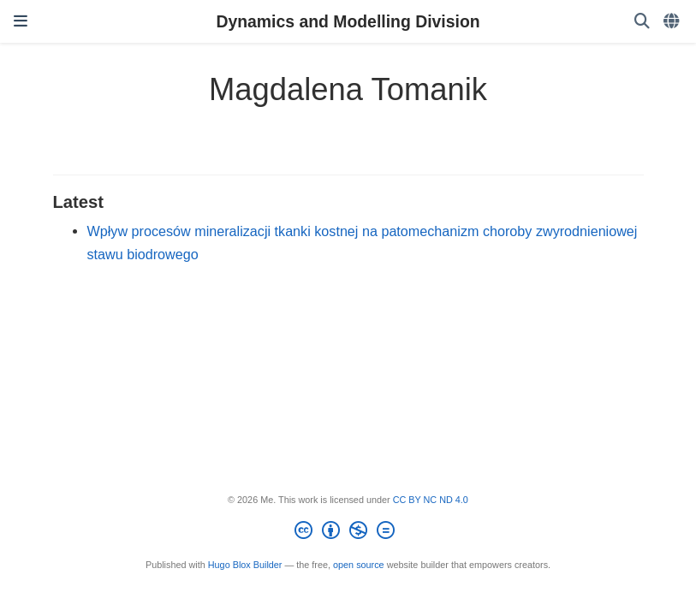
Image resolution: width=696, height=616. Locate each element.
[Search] (642, 22)
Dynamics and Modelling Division (348, 21)
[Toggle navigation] (21, 21)
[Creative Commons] (348, 533)
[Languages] (673, 22)
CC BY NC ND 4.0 (431, 500)
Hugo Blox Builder (245, 565)
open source (359, 565)
